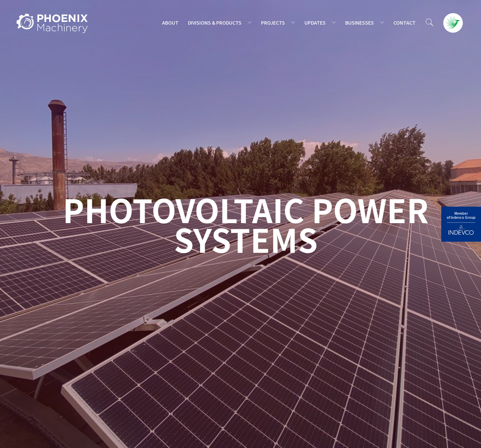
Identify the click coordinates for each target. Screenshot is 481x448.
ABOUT (170, 23)
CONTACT (405, 23)
